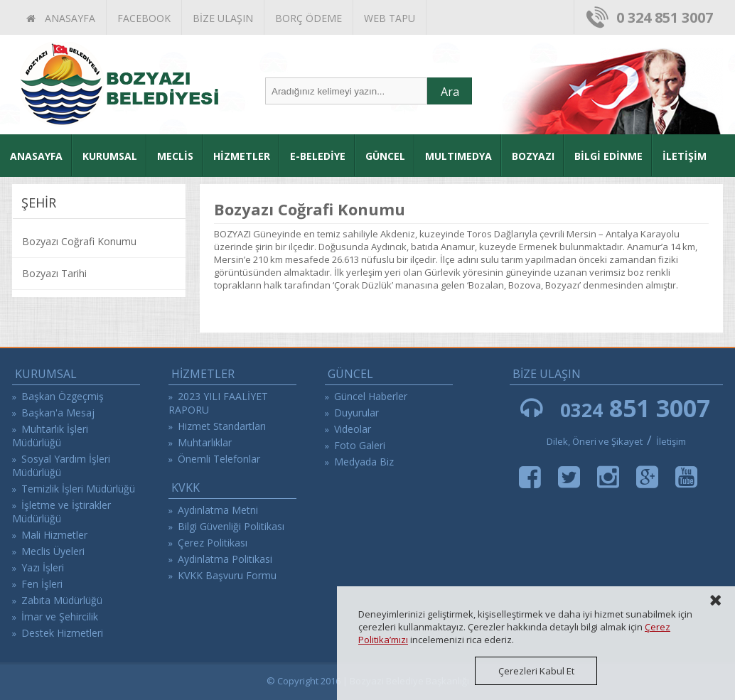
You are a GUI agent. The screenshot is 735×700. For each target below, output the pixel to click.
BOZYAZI (533, 156)
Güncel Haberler (371, 396)
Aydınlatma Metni (218, 510)
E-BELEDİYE (318, 156)
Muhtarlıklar (205, 442)
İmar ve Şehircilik (60, 616)
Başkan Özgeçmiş (63, 396)
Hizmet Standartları (222, 426)
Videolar (353, 429)
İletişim (671, 441)
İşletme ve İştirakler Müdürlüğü (61, 512)
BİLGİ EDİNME (608, 156)
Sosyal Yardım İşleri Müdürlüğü (61, 465)
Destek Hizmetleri (62, 633)
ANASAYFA (61, 18)
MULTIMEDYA (458, 156)
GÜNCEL (385, 156)
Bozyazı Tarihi (54, 273)
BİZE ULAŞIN (223, 18)
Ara (450, 92)
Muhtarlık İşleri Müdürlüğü (50, 436)
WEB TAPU (390, 18)
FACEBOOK (144, 18)
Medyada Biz (364, 462)
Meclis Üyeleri (53, 551)
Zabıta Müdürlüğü (62, 600)
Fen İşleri (42, 584)
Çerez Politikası (213, 543)
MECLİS (175, 156)
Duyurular (356, 413)
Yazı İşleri (43, 567)
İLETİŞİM (685, 156)
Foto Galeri (360, 445)
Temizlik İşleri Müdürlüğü (78, 489)
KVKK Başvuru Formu (227, 575)
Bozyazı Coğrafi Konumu (79, 241)
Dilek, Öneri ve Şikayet (595, 441)
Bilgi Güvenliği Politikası (231, 526)
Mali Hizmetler (54, 535)
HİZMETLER (242, 156)
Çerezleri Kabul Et (536, 671)
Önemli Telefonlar (219, 459)
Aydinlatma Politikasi (225, 559)
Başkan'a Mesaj (58, 413)
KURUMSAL (110, 156)
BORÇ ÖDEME (309, 18)
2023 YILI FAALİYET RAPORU (218, 403)
